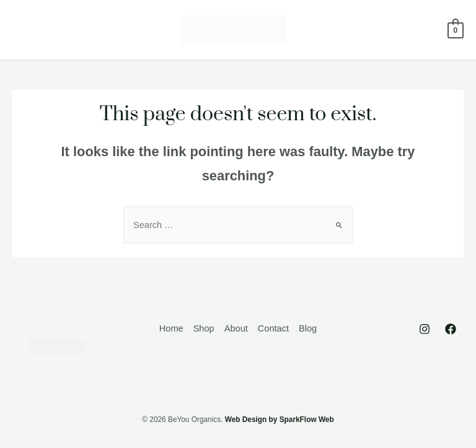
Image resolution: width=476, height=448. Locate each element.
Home (171, 328)
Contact (273, 328)
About (236, 328)
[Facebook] (451, 329)
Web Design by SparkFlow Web (280, 419)
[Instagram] (425, 329)
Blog (308, 328)
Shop (204, 328)
